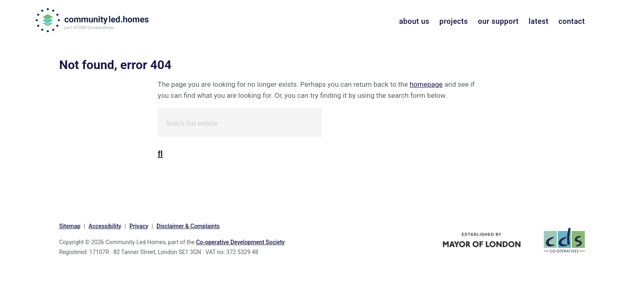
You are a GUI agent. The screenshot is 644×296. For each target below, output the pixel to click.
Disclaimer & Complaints (188, 226)
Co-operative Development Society (240, 242)
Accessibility (105, 226)
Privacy (139, 226)
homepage (426, 84)
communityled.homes (93, 20)
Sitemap (70, 226)
